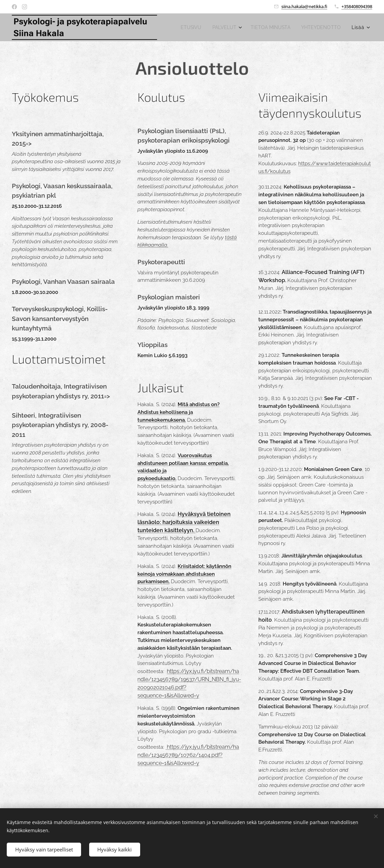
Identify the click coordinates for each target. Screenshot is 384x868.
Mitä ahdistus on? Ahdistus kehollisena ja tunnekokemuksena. (178, 412)
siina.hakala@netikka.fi (304, 6)
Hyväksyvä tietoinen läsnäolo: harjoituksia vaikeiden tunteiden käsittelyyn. (184, 522)
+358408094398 (357, 6)
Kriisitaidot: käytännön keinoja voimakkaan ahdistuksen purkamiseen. (184, 574)
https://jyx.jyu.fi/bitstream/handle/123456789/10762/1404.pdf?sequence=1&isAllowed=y (188, 755)
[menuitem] (236, 27)
